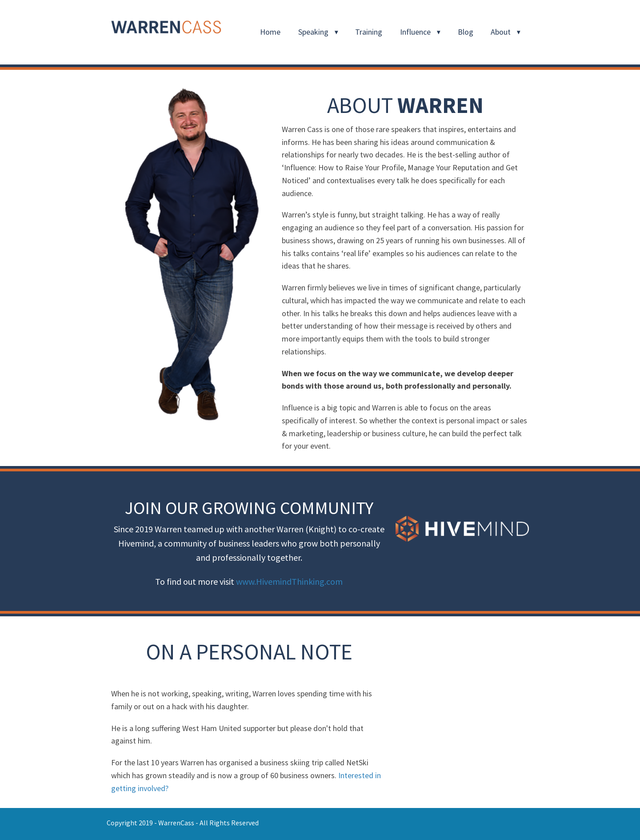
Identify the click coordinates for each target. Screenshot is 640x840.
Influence (415, 32)
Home (270, 32)
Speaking (313, 32)
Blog (466, 32)
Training (369, 32)
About (501, 32)
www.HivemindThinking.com (289, 581)
